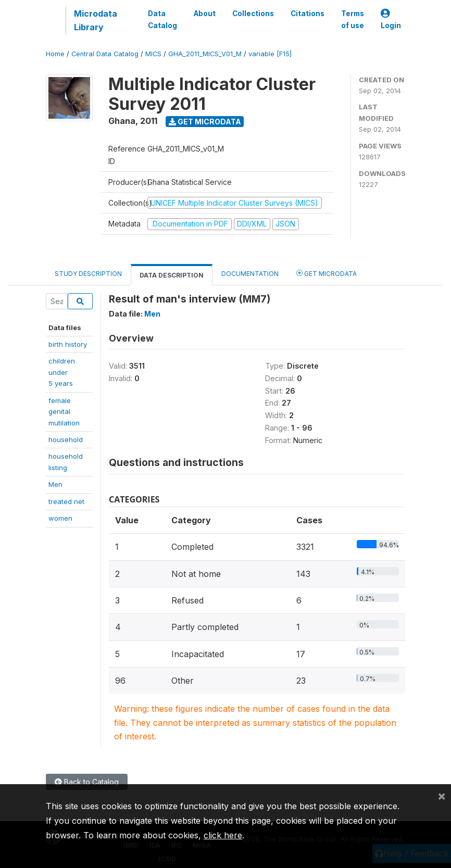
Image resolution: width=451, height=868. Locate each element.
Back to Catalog (87, 782)
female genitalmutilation (64, 412)
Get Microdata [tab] (327, 273)
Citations (308, 14)
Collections (253, 14)
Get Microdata (205, 122)
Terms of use (353, 19)
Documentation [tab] (250, 274)
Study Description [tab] (88, 274)
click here (223, 835)
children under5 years (62, 372)
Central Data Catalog (105, 54)
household (66, 439)
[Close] (442, 796)
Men (55, 484)
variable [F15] (270, 54)
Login (391, 20)
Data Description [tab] (172, 275)
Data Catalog (162, 19)
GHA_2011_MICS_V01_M (205, 54)
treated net (66, 501)
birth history (68, 344)
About (205, 14)
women (60, 518)
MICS (153, 54)
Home (55, 54)
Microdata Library (96, 20)
